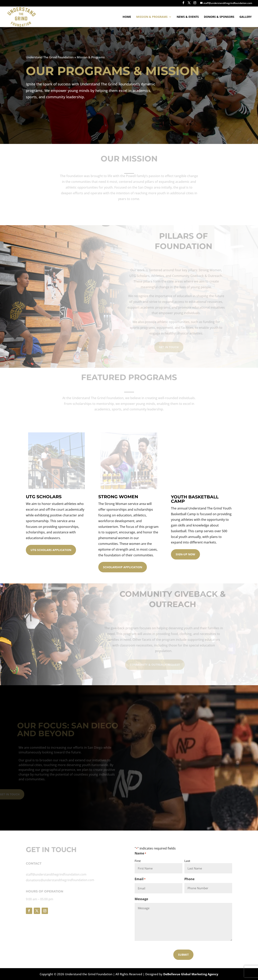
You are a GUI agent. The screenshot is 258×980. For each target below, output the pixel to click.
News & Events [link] (188, 17)
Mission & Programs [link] (152, 17)
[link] (21, 16)
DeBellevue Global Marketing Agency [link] (191, 974)
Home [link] (127, 17)
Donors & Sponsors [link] (219, 17)
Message (141, 899)
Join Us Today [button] (39, 113)
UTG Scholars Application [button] (51, 550)
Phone (189, 879)
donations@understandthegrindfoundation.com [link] (58, 880)
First (138, 861)
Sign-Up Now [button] (185, 554)
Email (140, 879)
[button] (183, 4)
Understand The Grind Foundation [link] (49, 57)
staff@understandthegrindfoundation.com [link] (55, 874)
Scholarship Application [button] (123, 567)
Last (187, 861)
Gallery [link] (246, 17)
